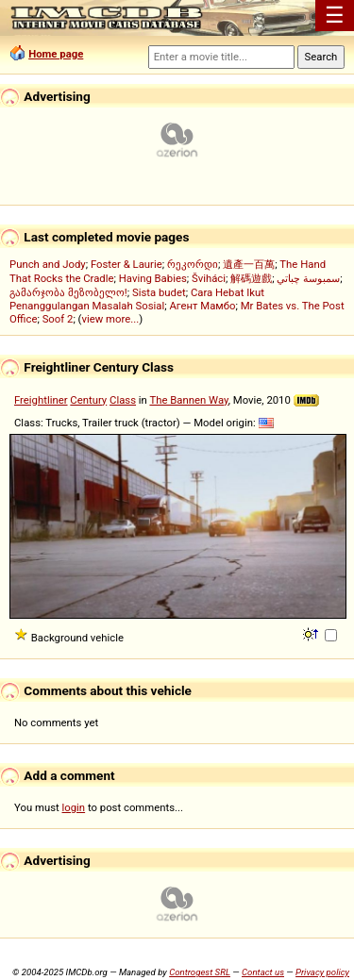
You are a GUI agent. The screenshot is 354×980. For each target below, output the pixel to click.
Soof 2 (58, 319)
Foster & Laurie (126, 264)
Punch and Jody (48, 264)
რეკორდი (193, 264)
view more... (110, 319)
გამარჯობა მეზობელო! (68, 292)
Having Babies (153, 278)
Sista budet (159, 292)
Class (123, 400)
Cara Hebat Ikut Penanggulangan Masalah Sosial (137, 299)
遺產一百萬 (249, 264)
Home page (56, 54)
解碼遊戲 (251, 278)
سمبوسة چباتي (308, 278)
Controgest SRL (200, 972)
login (74, 807)
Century (88, 400)
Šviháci (209, 278)
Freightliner (41, 400)
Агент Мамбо (202, 306)
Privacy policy (322, 972)
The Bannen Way (188, 400)
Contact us (263, 972)
